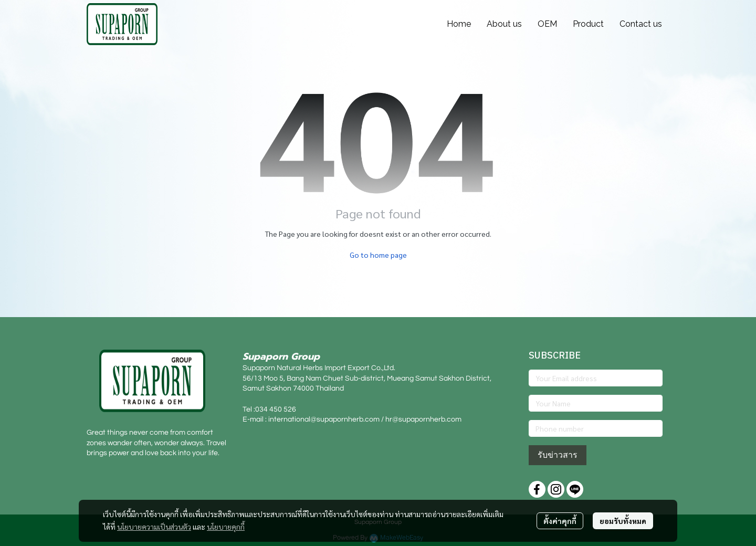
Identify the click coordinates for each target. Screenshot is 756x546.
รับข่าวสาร (558, 455)
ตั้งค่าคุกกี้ (560, 521)
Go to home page (378, 255)
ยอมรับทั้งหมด (623, 521)
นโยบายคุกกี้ (226, 527)
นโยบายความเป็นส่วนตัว (154, 527)
